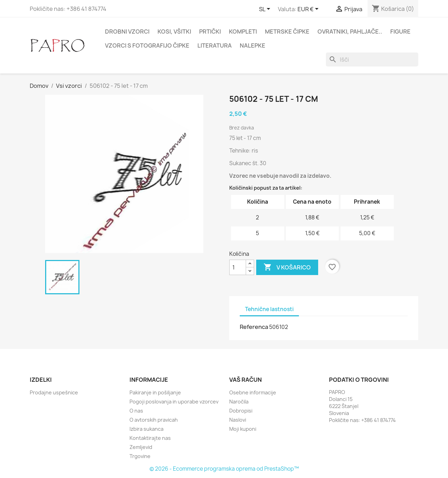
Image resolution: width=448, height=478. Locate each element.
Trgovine (140, 456)
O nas (136, 411)
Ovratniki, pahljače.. (350, 31)
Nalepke (253, 45)
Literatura (215, 45)
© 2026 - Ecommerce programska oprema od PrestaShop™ (224, 469)
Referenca (254, 327)
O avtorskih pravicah (154, 420)
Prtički (210, 31)
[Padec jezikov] (266, 9)
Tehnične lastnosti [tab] (269, 309)
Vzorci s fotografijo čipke (147, 45)
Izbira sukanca (146, 429)
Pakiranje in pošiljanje (155, 392)
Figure (400, 31)
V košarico (287, 267)
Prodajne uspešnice (54, 392)
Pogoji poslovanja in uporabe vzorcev (174, 402)
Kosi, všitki (174, 31)
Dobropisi (241, 411)
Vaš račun (246, 380)
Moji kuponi (243, 429)
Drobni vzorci (127, 31)
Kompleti (243, 31)
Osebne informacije (253, 392)
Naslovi (238, 420)
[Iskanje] (372, 59)
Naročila (239, 402)
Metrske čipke (287, 31)
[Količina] (238, 267)
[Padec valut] (309, 9)
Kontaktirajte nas (150, 438)
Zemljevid (141, 447)
